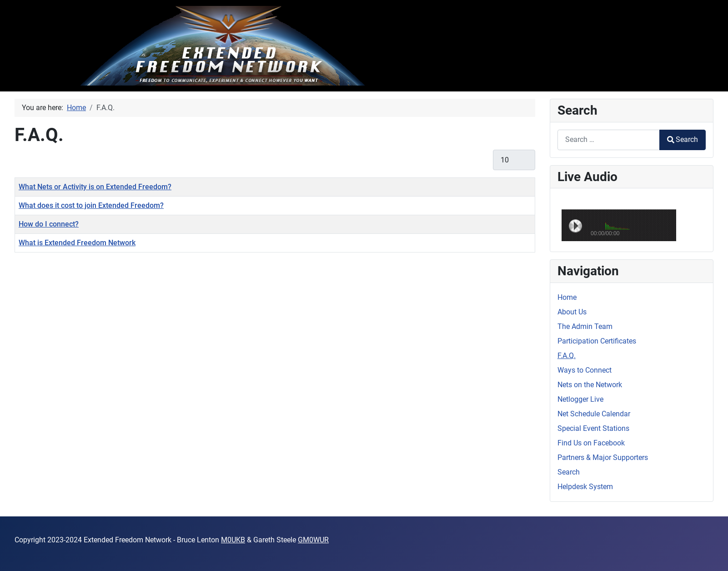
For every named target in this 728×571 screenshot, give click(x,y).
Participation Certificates (597, 341)
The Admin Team (585, 326)
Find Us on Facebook (591, 443)
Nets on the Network (590, 385)
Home (567, 297)
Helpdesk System (585, 487)
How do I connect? (49, 224)
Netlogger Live (580, 399)
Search (683, 139)
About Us (572, 312)
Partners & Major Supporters (603, 457)
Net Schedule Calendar (594, 414)
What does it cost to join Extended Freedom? (91, 205)
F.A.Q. (567, 356)
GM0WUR (313, 540)
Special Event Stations (593, 428)
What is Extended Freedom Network (77, 243)
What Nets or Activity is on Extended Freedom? (95, 187)
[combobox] (609, 140)
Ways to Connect (585, 370)
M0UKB (233, 540)
